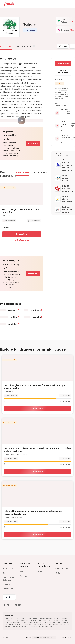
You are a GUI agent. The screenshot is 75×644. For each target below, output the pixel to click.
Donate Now (33, 143)
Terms (28, 637)
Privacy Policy (67, 637)
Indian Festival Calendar (9, 579)
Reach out (25, 576)
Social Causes (61, 569)
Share (63, 46)
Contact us (8, 589)
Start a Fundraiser (22, 240)
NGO (40, 572)
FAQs (22, 572)
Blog (5, 573)
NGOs (57, 573)
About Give (8, 569)
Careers (6, 584)
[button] (30, 30)
